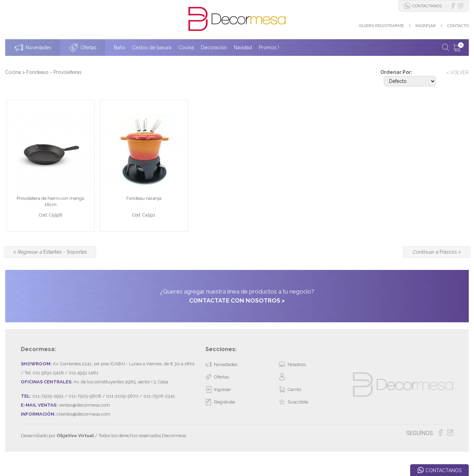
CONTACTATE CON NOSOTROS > (237, 317)
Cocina (13, 72)
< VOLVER (458, 73)
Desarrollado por (57, 453)
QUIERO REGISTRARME (382, 26)
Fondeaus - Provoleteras (54, 72)
